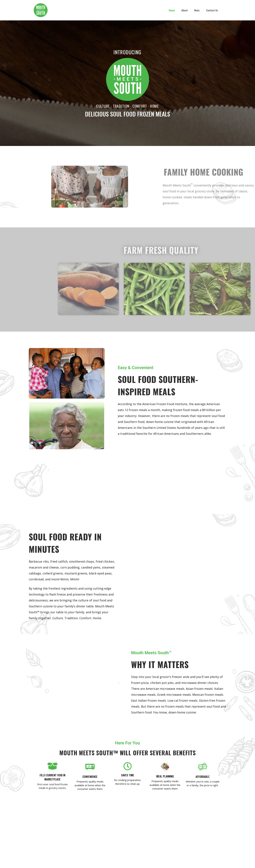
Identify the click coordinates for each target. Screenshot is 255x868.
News (197, 10)
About (185, 10)
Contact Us (212, 10)
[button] (32, 683)
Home (172, 10)
